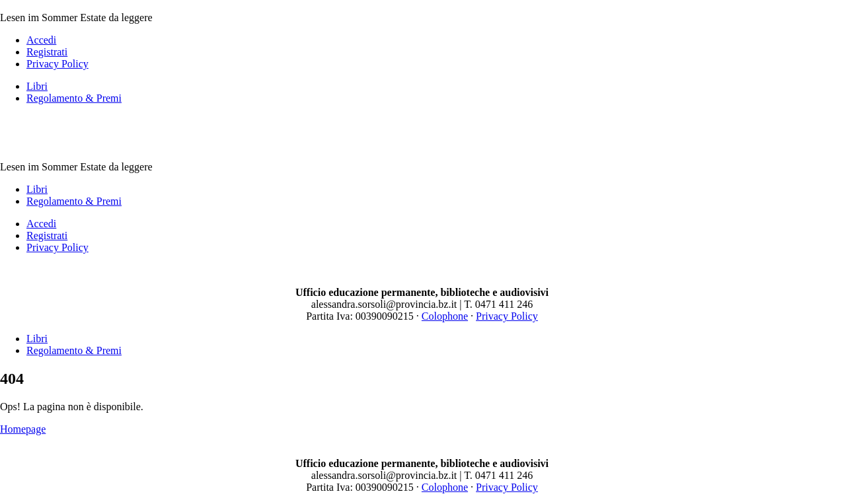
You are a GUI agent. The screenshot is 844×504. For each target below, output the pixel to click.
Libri (37, 86)
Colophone (445, 316)
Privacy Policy (58, 64)
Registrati (47, 52)
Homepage (23, 429)
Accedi (41, 40)
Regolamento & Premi (74, 98)
